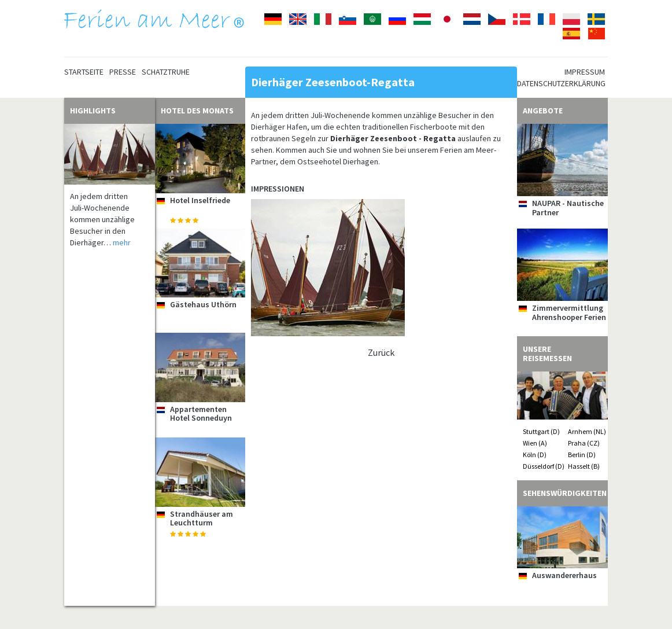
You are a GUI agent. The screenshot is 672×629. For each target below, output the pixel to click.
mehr (122, 242)
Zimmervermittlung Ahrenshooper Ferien (569, 312)
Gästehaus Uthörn (203, 304)
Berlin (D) (582, 455)
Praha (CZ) (584, 443)
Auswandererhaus (564, 575)
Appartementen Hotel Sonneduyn (201, 413)
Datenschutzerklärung (561, 83)
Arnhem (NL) (587, 431)
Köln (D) (535, 455)
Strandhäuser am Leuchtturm (202, 518)
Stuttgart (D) (541, 431)
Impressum (585, 72)
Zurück (381, 352)
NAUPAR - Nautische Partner (568, 207)
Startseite (84, 72)
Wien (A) (535, 443)
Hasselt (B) (584, 466)
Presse (123, 72)
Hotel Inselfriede (200, 200)
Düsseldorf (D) (544, 466)
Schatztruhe (166, 72)
